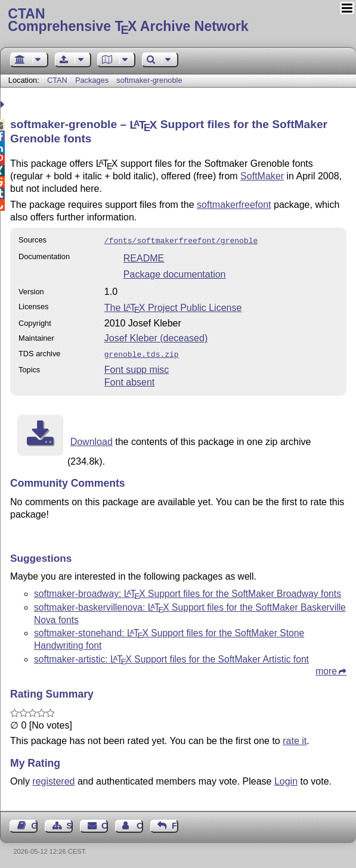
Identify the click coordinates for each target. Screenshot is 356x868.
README (144, 257)
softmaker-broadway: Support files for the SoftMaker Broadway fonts (188, 591)
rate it (295, 738)
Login (286, 779)
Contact (105, 823)
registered (53, 779)
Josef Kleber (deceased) (156, 337)
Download (92, 439)
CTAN (57, 80)
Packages (93, 80)
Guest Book (34, 823)
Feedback (175, 823)
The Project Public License (173, 307)
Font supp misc (137, 367)
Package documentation (175, 273)
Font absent (130, 380)
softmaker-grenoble (149, 80)
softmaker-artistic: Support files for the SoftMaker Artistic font (171, 657)
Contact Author (140, 823)
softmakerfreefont (234, 205)
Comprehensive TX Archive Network (178, 21)
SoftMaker (262, 176)
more (326, 669)
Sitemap (69, 823)
